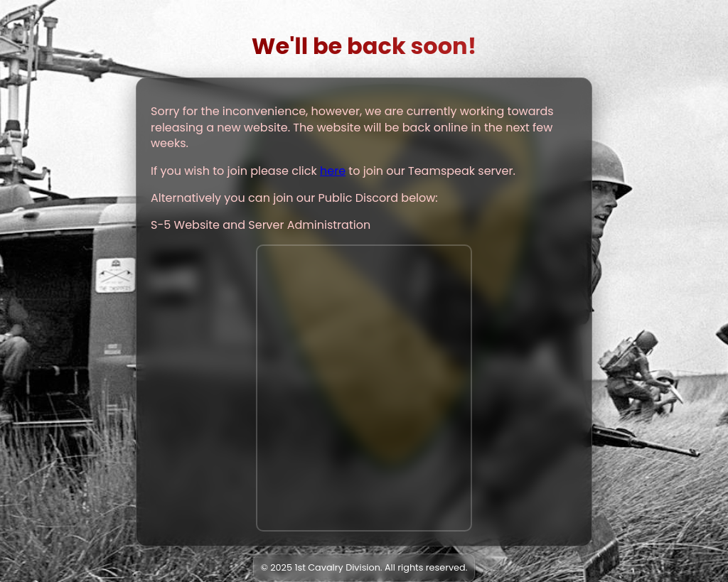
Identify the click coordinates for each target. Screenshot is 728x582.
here (333, 171)
